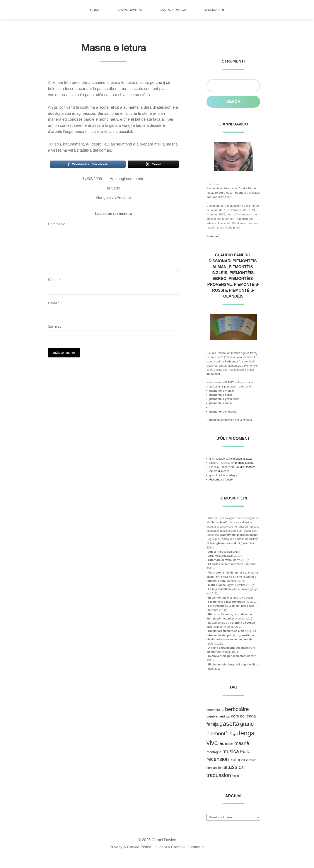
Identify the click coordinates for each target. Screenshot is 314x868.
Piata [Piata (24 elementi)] (245, 752)
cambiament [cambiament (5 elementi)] (216, 716)
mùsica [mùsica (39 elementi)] (231, 751)
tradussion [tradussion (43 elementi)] (219, 775)
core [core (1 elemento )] (228, 717)
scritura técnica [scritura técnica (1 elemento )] (249, 760)
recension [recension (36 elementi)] (218, 759)
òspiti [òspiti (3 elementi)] (235, 776)
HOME (95, 10)
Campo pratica (173, 10)
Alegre (233, 475)
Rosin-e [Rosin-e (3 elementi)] (235, 760)
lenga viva (107, 198)
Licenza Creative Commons (180, 847)
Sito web (55, 326)
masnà (125, 198)
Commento (58, 224)
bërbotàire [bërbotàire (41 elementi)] (237, 709)
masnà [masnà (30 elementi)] (242, 743)
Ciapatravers (130, 10)
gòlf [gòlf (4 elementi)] (236, 734)
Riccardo (215, 480)
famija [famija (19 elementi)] (213, 724)
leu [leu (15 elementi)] (222, 743)
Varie (116, 188)
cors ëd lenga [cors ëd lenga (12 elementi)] (244, 716)
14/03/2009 (92, 179)
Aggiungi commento (127, 179)
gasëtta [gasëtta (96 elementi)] (229, 724)
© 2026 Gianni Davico (157, 840)
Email (54, 303)
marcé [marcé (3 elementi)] (229, 744)
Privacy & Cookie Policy (130, 847)
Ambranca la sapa (240, 459)
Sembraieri (214, 10)
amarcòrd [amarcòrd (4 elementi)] (213, 710)
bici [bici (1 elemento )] (223, 710)
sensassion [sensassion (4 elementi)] (215, 768)
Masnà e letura (113, 48)
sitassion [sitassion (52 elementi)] (234, 767)
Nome (54, 280)
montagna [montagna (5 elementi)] (214, 752)
